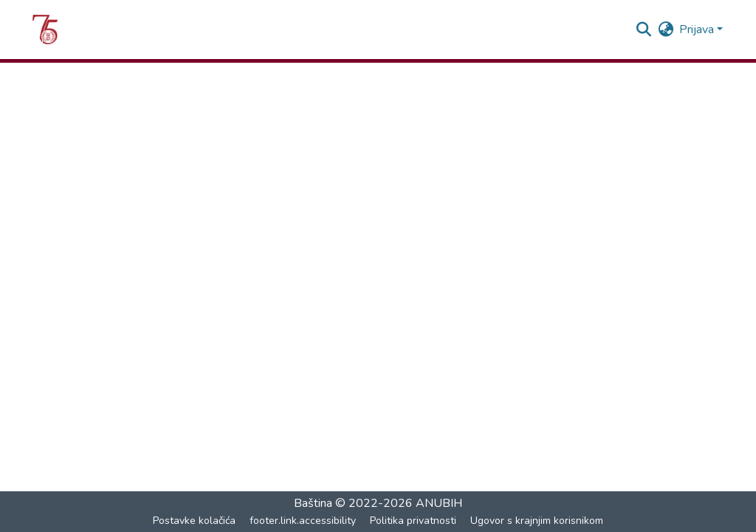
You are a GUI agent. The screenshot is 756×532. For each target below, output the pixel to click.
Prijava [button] (698, 30)
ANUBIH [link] (439, 503)
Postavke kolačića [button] (194, 521)
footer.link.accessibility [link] (303, 521)
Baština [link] (315, 503)
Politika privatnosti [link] (413, 521)
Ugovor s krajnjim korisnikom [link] (537, 521)
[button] (45, 30)
